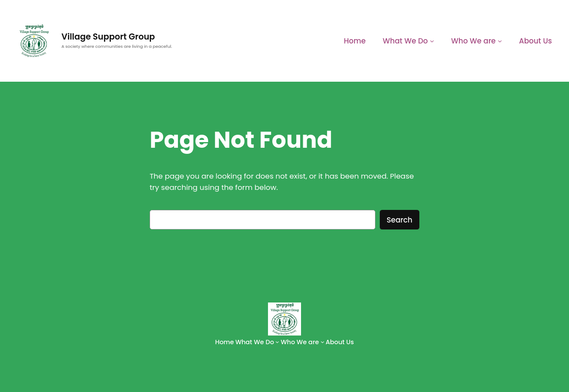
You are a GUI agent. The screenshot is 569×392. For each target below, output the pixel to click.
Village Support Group (108, 37)
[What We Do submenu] (432, 41)
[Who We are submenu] (500, 41)
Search (400, 220)
